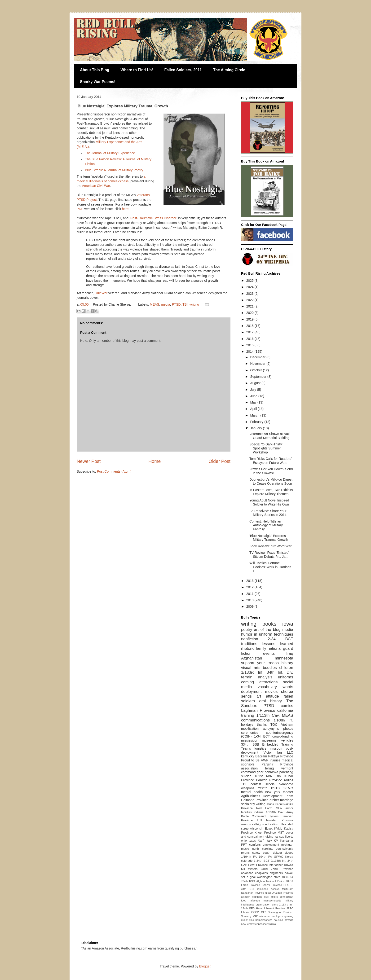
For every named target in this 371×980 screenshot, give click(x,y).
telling (269, 768)
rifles (283, 824)
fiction (246, 653)
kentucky (248, 756)
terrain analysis (257, 677)
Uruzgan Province (283, 893)
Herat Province (258, 865)
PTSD (176, 304)
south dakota (272, 853)
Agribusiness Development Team (267, 796)
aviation (246, 897)
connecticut (286, 897)
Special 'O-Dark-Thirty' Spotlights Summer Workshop (266, 448)
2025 (250, 281)
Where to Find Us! (137, 70)
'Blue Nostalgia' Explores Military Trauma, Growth (269, 538)
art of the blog (267, 630)
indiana (259, 812)
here (125, 209)
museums (269, 740)
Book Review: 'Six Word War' (271, 546)
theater (288, 792)
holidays (247, 725)
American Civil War (96, 186)
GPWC (279, 857)
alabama (264, 916)
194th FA (265, 857)
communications (255, 720)
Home (155, 461)
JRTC (290, 908)
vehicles (287, 740)
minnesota (284, 658)
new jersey (247, 924)
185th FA (287, 877)
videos (289, 853)
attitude (272, 696)
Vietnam (287, 725)
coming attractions (259, 682)
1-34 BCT (262, 736)
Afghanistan (252, 658)
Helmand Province (255, 800)
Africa (270, 804)
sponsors (248, 764)
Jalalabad (262, 889)
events (269, 653)
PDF (80, 209)
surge (245, 829)
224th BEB (248, 908)
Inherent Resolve (274, 908)
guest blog (248, 920)
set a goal (248, 877)
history (287, 663)
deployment (251, 692)
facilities (246, 812)
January (256, 428)
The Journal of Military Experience (110, 153)
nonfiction (250, 639)
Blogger (205, 966)
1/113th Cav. (268, 715)
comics (287, 706)
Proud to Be (250, 760)
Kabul (279, 804)
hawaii (289, 873)
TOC (274, 725)
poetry (247, 630)
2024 (250, 287)
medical (287, 760)
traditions (249, 644)
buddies (270, 668)
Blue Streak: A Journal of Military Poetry (114, 170)
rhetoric (248, 648)
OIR (263, 912)
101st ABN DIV (268, 776)
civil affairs (271, 897)
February (257, 422)
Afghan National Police (270, 881)
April (254, 409)
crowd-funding (283, 736)
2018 (250, 326)
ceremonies (250, 733)
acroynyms (271, 729)
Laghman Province (258, 710)
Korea (289, 857)
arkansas (247, 873)
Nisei (268, 893)
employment (271, 845)
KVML (278, 829)
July (254, 390)
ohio (244, 841)
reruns (245, 853)
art (259, 696)
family (261, 648)
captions (257, 897)
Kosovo (275, 889)
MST (281, 833)
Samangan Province (280, 912)
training (248, 715)
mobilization (250, 729)
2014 (250, 352)
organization (263, 905)
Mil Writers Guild (254, 869)
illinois (270, 784)
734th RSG (248, 881)
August (256, 383)
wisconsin (257, 829)
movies (271, 692)
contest (256, 784)
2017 (250, 332)
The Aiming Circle (229, 70)
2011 (250, 594)
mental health (252, 792)
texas (252, 841)
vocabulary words (275, 687)
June (254, 396)
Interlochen (276, 865)
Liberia (245, 912)
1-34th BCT (262, 861)
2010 (250, 600)
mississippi (249, 740)
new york (273, 792)
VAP (256, 916)
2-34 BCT (280, 639)
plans (275, 905)
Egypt (269, 829)
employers (277, 916)
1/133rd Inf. (252, 672)
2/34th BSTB (269, 788)
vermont (287, 768)
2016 (250, 339)
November (258, 364)
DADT (290, 881)
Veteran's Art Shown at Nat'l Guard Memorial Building (270, 436)
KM (276, 841)
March (255, 415)
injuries (275, 760)
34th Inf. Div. (280, 672)
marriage (287, 800)
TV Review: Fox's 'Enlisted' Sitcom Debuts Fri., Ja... (269, 555)
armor (289, 808)
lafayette (255, 901)
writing (194, 304)
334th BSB (250, 744)
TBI (185, 304)
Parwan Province (269, 780)
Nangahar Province (253, 893)
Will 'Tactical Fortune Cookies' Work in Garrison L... (270, 567)
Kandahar (287, 841)
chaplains (261, 873)
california (285, 710)
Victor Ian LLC (278, 752)
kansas (279, 837)
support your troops (260, 663)
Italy (269, 841)
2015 (250, 345)
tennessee (261, 924)
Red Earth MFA (269, 808)
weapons (248, 788)
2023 (250, 294)
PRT (244, 845)
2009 (250, 606)
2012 (250, 587)
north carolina (262, 849)
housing (278, 920)
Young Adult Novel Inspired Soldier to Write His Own (269, 502)
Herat (259, 908)
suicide (246, 776)
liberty (289, 837)
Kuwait (289, 865)
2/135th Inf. (278, 861)
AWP (261, 841)
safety (256, 853)
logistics (260, 748)
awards (246, 824)
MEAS (155, 304)
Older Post (219, 461)
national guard (280, 648)
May (254, 402)
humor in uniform (257, 634)
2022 (250, 300)
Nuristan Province (280, 820)
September (259, 377)
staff (290, 824)
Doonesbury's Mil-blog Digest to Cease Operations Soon (271, 481)
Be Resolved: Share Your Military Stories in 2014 (268, 513)
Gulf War (101, 293)
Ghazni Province (272, 885)
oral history (270, 701)
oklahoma (286, 784)
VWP (265, 760)
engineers (276, 873)
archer (274, 800)
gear (260, 772)
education (272, 824)
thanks (262, 725)
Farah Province (251, 885)
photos (288, 729)
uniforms (286, 677)
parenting (286, 772)
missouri (276, 748)
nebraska (271, 772)
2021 (250, 306)
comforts (255, 845)
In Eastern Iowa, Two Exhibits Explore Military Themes (271, 492)
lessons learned (278, 644)
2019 (250, 319)
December (258, 357)
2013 (250, 581)
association (249, 768)
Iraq (290, 653)
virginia (272, 924)
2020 (250, 313)
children (286, 668)
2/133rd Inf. (286, 905)
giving (269, 837)
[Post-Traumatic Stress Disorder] (153, 218)
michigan (287, 845)
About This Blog (95, 70)
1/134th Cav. (275, 812)
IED (259, 820)
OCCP (255, 912)
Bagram (261, 756)
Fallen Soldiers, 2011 (183, 70)
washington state (269, 877)
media (165, 304)
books (269, 624)
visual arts (251, 668)
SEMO (288, 788)
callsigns (258, 824)
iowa (288, 624)
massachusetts (272, 901)
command (248, 772)
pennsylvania (284, 849)
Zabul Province (282, 869)
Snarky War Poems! (98, 82)
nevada (289, 920)
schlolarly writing (253, 804)
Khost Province (265, 833)
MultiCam (288, 889)
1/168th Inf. (283, 720)
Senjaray (246, 916)
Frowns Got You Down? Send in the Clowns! (271, 471)
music (245, 849)
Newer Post (89, 461)
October (256, 370)
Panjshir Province (277, 764)
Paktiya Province (281, 756)
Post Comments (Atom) (114, 471)
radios (289, 780)
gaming (289, 916)
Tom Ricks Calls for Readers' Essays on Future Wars (271, 461)
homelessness (264, 920)
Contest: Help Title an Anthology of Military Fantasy (266, 525)
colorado (247, 861)
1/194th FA (249, 857)
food (244, 901)
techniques (284, 634)
